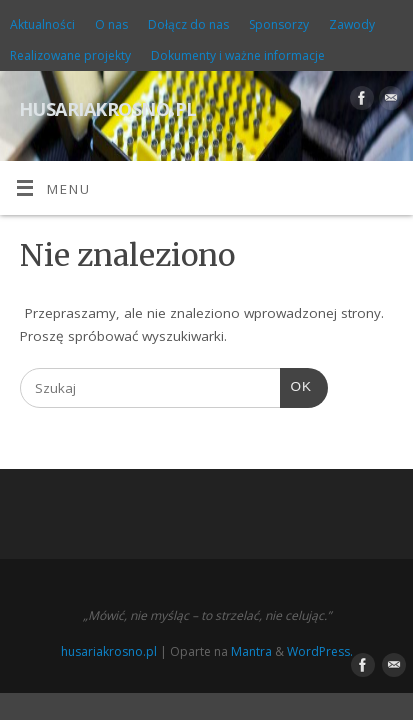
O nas (111, 24)
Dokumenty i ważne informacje (238, 55)
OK (296, 384)
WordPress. (320, 651)
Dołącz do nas (188, 24)
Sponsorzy (279, 24)
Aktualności (42, 24)
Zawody (352, 24)
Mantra (251, 651)
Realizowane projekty (70, 55)
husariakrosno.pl (108, 106)
